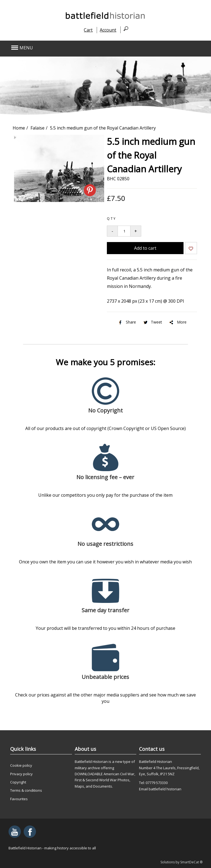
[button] (86, 48)
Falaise (38, 128)
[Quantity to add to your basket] (124, 231)
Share (127, 322)
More (178, 322)
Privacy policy (21, 774)
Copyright (18, 782)
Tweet (152, 322)
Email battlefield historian (160, 789)
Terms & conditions (26, 790)
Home (19, 128)
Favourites (19, 799)
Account (108, 30)
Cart (88, 30)
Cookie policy (21, 765)
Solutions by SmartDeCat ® (181, 862)
